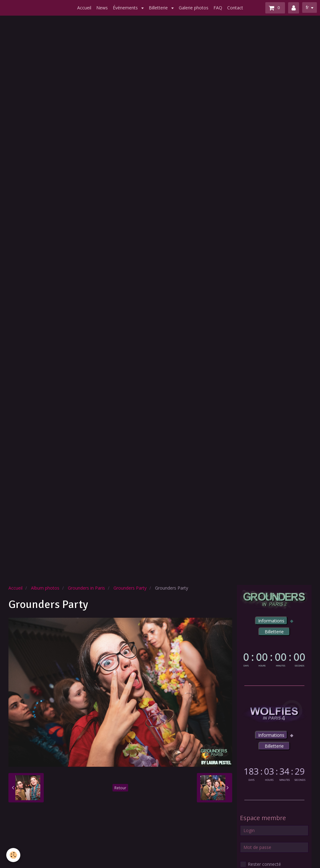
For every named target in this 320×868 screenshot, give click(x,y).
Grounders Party (130, 588)
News (102, 8)
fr (307, 7)
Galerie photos (194, 8)
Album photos (45, 588)
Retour (120, 788)
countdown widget (274, 659)
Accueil (84, 8)
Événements (126, 8)
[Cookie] (13, 855)
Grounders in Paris (86, 588)
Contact (235, 8)
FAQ (218, 8)
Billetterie (159, 8)
